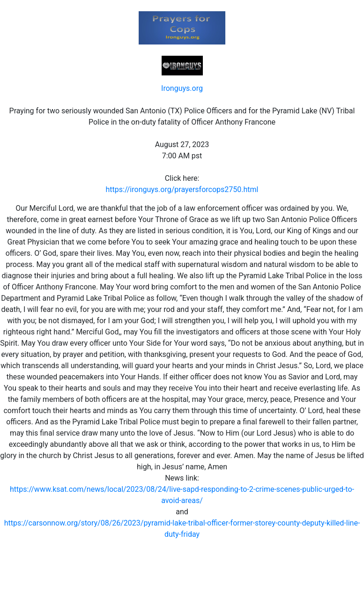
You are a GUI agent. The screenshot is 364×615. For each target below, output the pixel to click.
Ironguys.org (182, 88)
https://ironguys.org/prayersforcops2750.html (182, 189)
